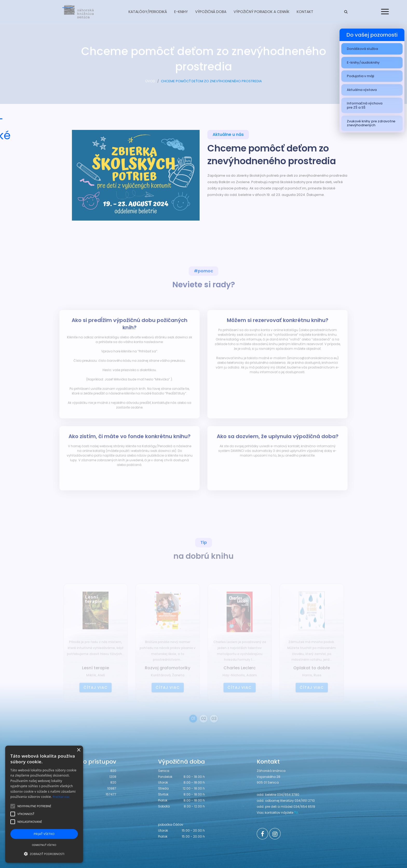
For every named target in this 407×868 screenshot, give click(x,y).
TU (296, 813)
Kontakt (305, 12)
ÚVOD (150, 84)
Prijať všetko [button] (44, 834)
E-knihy (181, 12)
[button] (44, 854)
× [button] (79, 750)
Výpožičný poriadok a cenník (262, 12)
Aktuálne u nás (228, 135)
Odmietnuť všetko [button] (44, 845)
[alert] (44, 804)
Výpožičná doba (211, 12)
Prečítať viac (61, 797)
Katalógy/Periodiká (148, 12)
